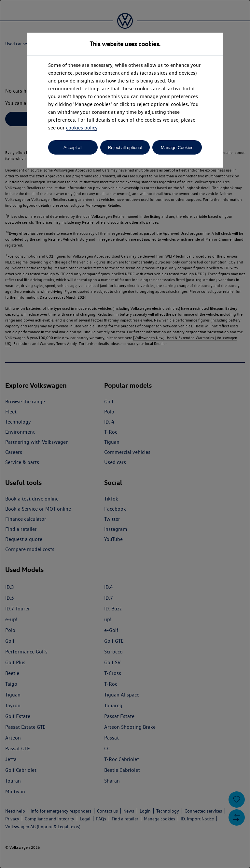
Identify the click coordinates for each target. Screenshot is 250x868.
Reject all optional (125, 148)
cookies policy (82, 128)
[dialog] (125, 434)
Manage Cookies (177, 148)
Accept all (73, 148)
